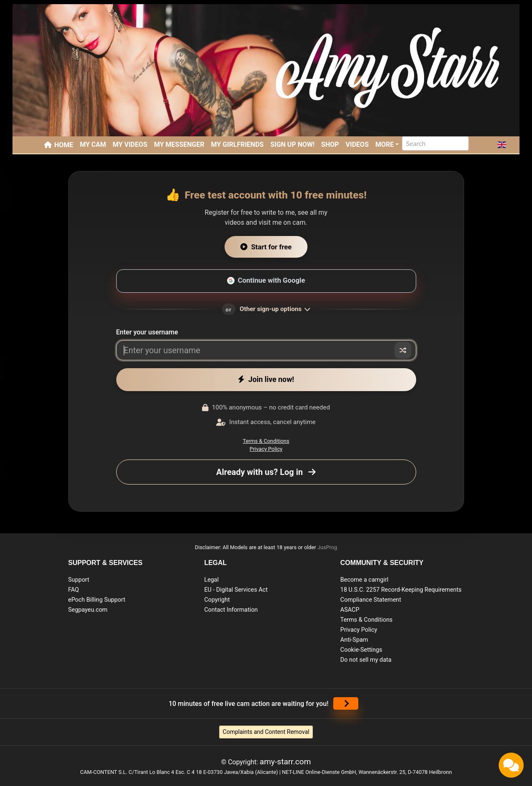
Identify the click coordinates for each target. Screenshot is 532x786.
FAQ (74, 590)
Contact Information (231, 610)
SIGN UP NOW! (292, 144)
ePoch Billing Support (97, 600)
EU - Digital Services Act (236, 590)
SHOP (330, 144)
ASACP (350, 610)
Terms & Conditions (266, 441)
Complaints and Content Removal (266, 732)
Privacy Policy (266, 449)
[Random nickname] (403, 350)
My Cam (93, 144)
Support (79, 580)
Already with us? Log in (266, 472)
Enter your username (147, 332)
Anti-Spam (354, 640)
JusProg (327, 547)
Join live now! (266, 379)
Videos (357, 144)
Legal (211, 580)
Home (64, 145)
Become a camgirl (365, 580)
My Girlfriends (237, 144)
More (385, 144)
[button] (502, 145)
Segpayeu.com (88, 610)
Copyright (217, 600)
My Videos (130, 144)
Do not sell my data (366, 660)
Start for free (266, 247)
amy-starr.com (285, 762)
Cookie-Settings (361, 650)
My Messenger (179, 144)
